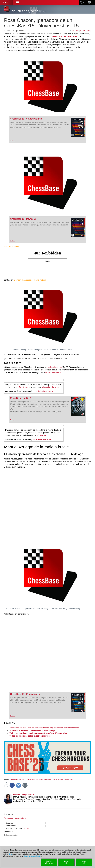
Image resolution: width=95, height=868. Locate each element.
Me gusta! (75, 31)
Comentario (9, 832)
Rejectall (66, 862)
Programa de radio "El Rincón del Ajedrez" (37, 779)
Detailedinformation (49, 862)
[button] (17, 2)
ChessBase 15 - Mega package (25, 694)
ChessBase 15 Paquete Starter (64, 36)
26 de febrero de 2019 (42, 439)
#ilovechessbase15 (53, 372)
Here (10, 854)
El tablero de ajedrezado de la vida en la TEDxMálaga (32, 730)
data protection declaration (33, 856)
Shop (5, 2)
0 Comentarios (86, 31)
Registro (26, 828)
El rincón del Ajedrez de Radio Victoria (30, 280)
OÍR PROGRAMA (12, 247)
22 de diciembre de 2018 (43, 391)
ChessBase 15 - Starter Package (26, 119)
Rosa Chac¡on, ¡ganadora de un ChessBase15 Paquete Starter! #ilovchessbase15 (44, 728)
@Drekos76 (42, 435)
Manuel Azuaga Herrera (24, 795)
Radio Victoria (58, 779)
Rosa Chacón (69, 779)
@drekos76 (23, 387)
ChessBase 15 (15, 779)
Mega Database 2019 (21, 398)
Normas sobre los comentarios (15, 818)
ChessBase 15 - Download (23, 219)
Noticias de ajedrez (25, 11)
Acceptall (84, 862)
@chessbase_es (55, 367)
